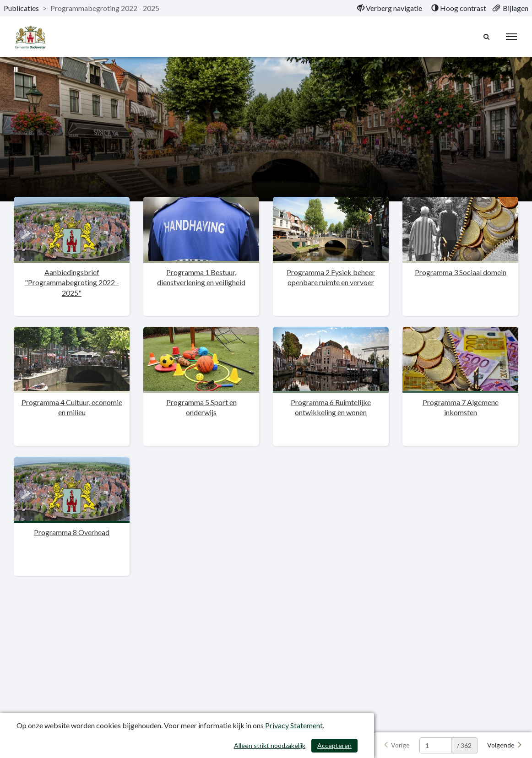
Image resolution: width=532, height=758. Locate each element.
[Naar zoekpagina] (487, 37)
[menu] (511, 37)
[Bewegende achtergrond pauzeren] (16, 69)
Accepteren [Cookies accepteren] (334, 745)
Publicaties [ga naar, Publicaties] (21, 8)
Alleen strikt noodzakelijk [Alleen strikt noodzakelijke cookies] (270, 745)
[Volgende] (505, 745)
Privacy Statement (294, 725)
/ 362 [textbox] (464, 745)
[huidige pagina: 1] (435, 745)
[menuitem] (390, 8)
